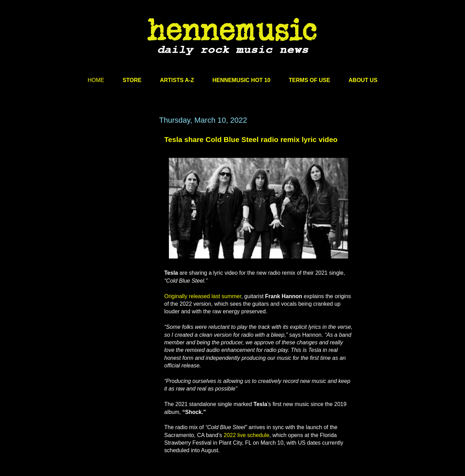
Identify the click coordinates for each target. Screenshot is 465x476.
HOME (96, 80)
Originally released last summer (203, 296)
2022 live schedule (247, 435)
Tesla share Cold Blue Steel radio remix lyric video (251, 139)
